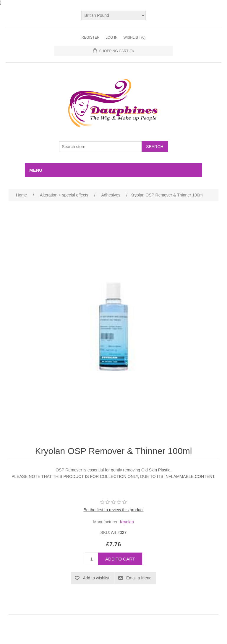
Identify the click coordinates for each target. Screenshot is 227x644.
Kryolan (127, 522)
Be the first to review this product (113, 510)
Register (91, 37)
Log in (112, 37)
